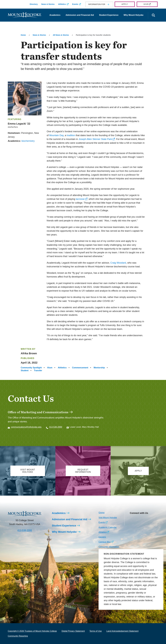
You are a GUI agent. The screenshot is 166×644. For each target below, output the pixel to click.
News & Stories (48, 4)
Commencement (80, 368)
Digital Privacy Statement (73, 631)
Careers (102, 537)
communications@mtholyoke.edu (26, 427)
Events (75, 4)
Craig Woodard (118, 263)
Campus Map (105, 542)
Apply (125, 4)
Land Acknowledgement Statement (122, 631)
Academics (55, 15)
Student (25, 370)
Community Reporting (18, 636)
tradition (71, 135)
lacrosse (80, 199)
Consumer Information (109, 547)
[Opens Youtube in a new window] (149, 519)
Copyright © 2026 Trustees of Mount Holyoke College (32, 631)
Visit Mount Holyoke (108, 518)
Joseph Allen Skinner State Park (95, 139)
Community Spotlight (31, 368)
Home (23, 35)
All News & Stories (61, 35)
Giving (101, 513)
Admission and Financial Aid (80, 15)
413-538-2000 (25, 530)
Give (146, 4)
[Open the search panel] (153, 16)
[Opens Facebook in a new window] (138, 519)
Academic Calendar (108, 527)
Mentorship (99, 368)
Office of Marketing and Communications (38, 412)
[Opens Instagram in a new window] (132, 519)
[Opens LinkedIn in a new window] (143, 519)
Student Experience (109, 15)
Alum (50, 368)
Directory (34, 4)
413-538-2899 (56, 427)
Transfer (38, 370)
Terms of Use (96, 631)
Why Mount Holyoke (134, 15)
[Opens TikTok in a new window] (132, 523)
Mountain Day (56, 135)
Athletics (62, 4)
